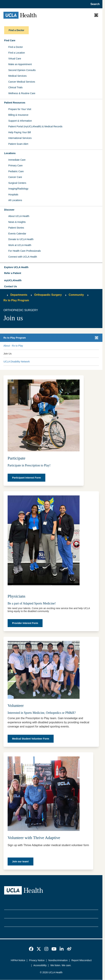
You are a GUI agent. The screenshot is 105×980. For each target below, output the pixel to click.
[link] (31, 949)
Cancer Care (15, 177)
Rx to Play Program (16, 300)
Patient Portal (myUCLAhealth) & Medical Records (35, 126)
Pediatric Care (16, 171)
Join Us (8, 354)
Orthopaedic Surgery (48, 295)
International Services (20, 138)
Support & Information (20, 121)
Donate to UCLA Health (21, 239)
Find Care (10, 40)
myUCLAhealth (13, 280)
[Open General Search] (94, 4)
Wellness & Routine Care (22, 93)
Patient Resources (15, 103)
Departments (19, 295)
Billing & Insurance (18, 115)
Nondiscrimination (58, 960)
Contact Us (11, 286)
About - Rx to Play (13, 346)
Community (76, 295)
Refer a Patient (13, 273)
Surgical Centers (17, 183)
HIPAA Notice (18, 960)
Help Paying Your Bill (20, 132)
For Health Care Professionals (25, 251)
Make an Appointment (20, 64)
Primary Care (15, 165)
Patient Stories (16, 228)
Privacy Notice (37, 960)
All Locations (15, 200)
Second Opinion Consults (22, 70)
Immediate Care (17, 160)
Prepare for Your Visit (20, 109)
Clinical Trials (15, 87)
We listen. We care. (61, 965)
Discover (9, 210)
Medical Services (17, 76)
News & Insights (17, 222)
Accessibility (40, 965)
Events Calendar (17, 234)
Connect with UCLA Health (23, 257)
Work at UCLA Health (20, 245)
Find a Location (17, 53)
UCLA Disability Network (17, 362)
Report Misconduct (82, 960)
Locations (10, 153)
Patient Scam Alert (18, 144)
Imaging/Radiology (18, 189)
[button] (51, 267)
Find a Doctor (16, 47)
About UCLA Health (19, 216)
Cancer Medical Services (22, 82)
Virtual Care (15, 59)
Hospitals (13, 195)
